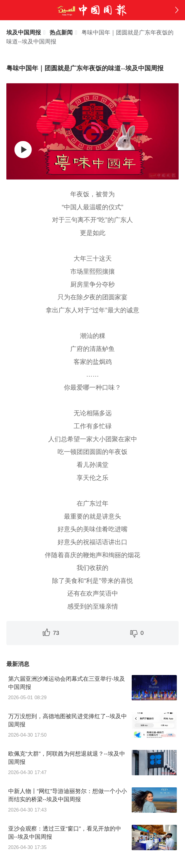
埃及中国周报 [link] (24, 32)
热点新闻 (61, 32)
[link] (61, 32)
